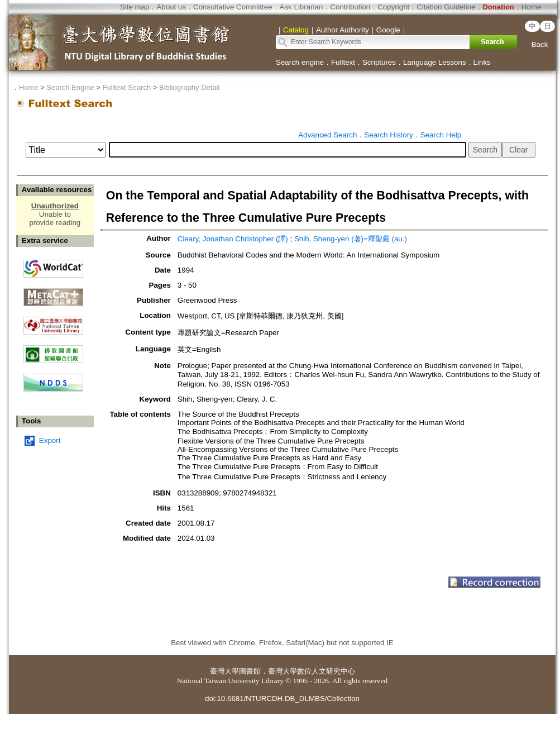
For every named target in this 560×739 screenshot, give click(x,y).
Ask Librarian (301, 7)
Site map (135, 7)
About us (171, 7)
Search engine (300, 62)
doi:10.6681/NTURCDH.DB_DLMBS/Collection (282, 699)
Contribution (350, 7)
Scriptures (379, 62)
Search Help (441, 135)
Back (540, 44)
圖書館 (250, 671)
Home (532, 7)
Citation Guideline (446, 7)
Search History (388, 135)
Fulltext (343, 62)
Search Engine (70, 87)
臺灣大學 (224, 671)
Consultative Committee (233, 7)
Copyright (393, 7)
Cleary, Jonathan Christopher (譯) (233, 239)
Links (482, 62)
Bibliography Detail (189, 87)
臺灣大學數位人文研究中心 (312, 671)
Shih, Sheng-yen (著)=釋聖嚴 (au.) (351, 239)
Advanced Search (327, 135)
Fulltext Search (126, 87)
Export (50, 440)
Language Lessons (435, 62)
